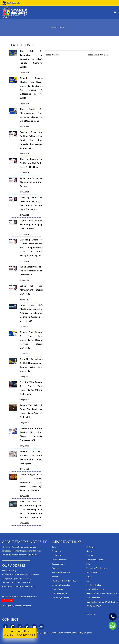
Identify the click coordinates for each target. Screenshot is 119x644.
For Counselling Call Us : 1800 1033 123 (20, 633)
